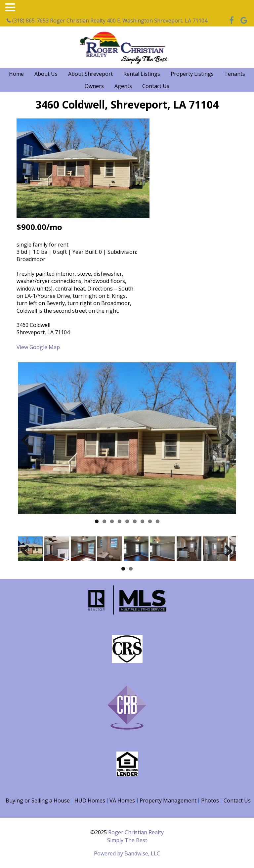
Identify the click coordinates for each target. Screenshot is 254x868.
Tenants (235, 74)
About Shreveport (90, 74)
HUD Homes (90, 800)
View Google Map (38, 347)
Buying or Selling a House (38, 800)
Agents (123, 86)
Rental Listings (142, 74)
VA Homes (122, 800)
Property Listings (192, 74)
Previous (28, 438)
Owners (94, 86)
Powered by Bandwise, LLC (127, 853)
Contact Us (156, 86)
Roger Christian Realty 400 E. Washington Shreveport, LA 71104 (129, 21)
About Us (46, 74)
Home (16, 74)
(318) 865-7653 (28, 21)
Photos (210, 800)
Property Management (168, 800)
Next (226, 438)
